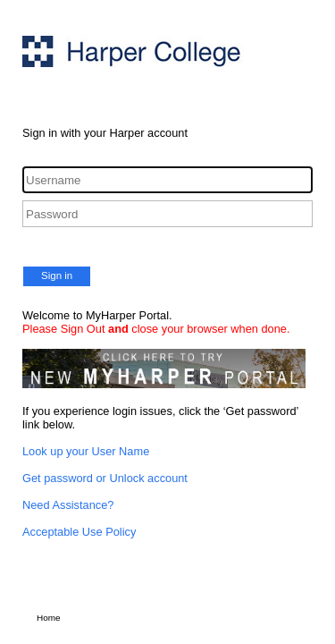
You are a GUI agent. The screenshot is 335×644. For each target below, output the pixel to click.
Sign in (57, 275)
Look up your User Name (86, 451)
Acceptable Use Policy (79, 532)
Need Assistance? (68, 505)
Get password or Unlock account (105, 478)
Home (49, 618)
